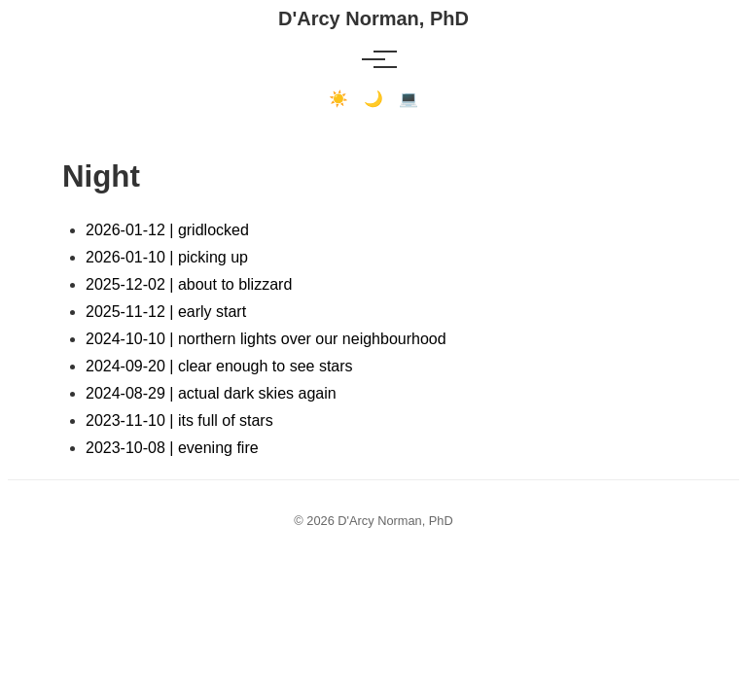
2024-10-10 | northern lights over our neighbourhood (266, 339)
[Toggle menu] (373, 59)
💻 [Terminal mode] (409, 99)
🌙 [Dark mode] (373, 99)
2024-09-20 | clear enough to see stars (219, 366)
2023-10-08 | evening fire (172, 448)
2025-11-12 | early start (166, 312)
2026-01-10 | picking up (167, 257)
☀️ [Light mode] (338, 99)
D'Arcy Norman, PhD (373, 18)
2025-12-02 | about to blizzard (189, 284)
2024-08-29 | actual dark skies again (211, 393)
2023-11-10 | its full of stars (179, 420)
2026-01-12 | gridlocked (167, 230)
